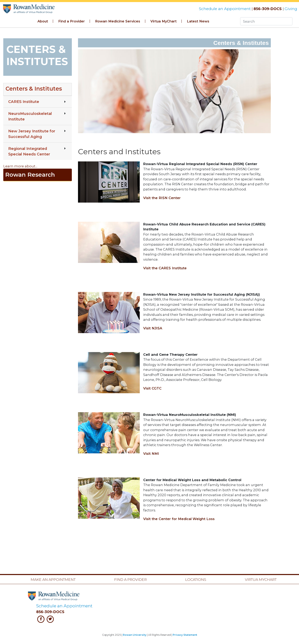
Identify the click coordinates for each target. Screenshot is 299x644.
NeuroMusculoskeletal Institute (30, 116)
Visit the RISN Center (162, 198)
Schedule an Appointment (225, 9)
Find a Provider (72, 21)
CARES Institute (24, 102)
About (43, 21)
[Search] (266, 21)
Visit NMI (151, 454)
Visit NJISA (153, 328)
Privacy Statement (185, 635)
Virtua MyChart (163, 21)
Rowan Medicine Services (118, 21)
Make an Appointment (53, 579)
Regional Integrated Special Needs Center (29, 151)
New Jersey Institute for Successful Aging (32, 134)
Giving (291, 9)
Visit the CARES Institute (165, 268)
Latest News (198, 21)
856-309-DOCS (268, 9)
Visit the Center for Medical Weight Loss (179, 519)
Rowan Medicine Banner (29, 9)
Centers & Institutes (34, 89)
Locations (196, 579)
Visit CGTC (152, 388)
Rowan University (135, 635)
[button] (38, 89)
